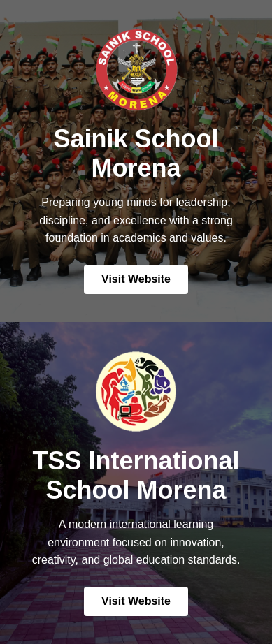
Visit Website (136, 279)
